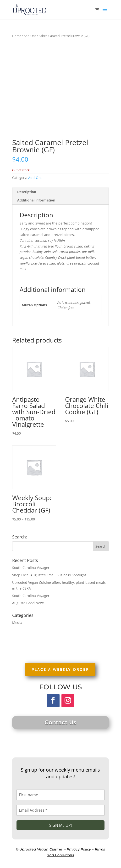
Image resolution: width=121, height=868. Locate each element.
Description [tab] (27, 192)
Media (17, 623)
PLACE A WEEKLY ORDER (60, 670)
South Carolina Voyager (31, 568)
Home (17, 36)
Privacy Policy (79, 849)
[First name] (61, 795)
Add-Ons (30, 36)
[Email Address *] (61, 810)
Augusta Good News (28, 603)
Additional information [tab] (36, 200)
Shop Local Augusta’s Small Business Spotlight (49, 575)
